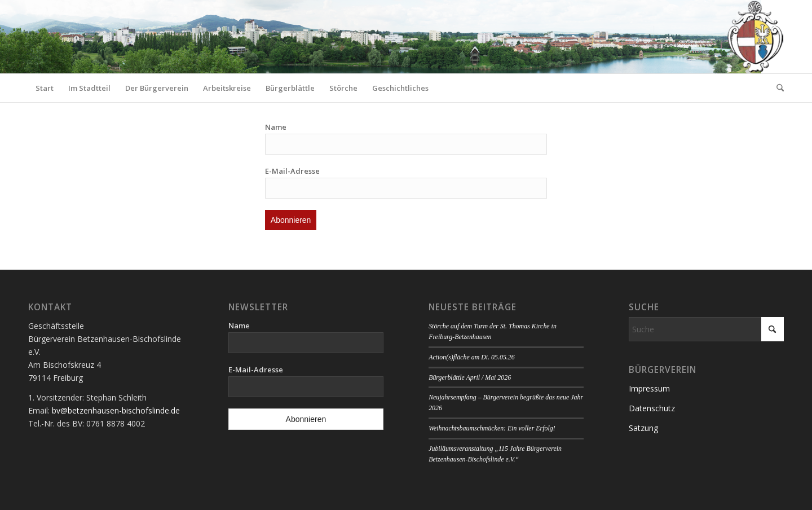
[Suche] (776, 88)
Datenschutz (652, 408)
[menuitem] (45, 88)
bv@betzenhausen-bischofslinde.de (116, 410)
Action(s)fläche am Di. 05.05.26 (472, 357)
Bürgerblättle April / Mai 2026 (470, 377)
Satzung (643, 428)
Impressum (649, 388)
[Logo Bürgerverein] (755, 37)
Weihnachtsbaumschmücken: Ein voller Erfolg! (492, 428)
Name (276, 127)
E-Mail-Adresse (292, 171)
